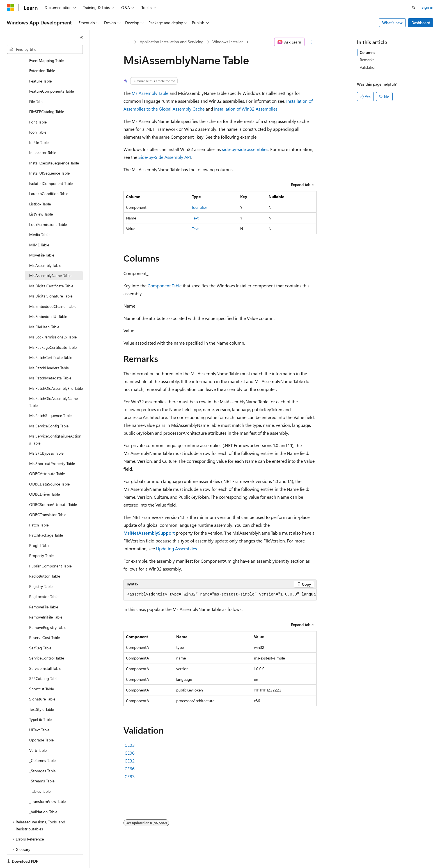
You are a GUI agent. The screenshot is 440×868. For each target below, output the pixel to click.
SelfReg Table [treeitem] (40, 628)
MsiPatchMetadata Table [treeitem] (50, 359)
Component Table (165, 286)
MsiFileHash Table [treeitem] (44, 307)
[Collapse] (81, 38)
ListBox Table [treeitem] (40, 185)
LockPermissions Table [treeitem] (48, 205)
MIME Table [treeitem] (39, 225)
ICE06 (129, 753)
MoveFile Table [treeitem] (42, 236)
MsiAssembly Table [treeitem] (45, 246)
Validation (368, 67)
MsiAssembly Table (150, 93)
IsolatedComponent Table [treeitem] (51, 164)
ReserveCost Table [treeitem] (44, 618)
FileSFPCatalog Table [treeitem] (47, 92)
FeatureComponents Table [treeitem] (51, 72)
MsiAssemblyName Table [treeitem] (50, 256)
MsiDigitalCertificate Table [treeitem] (51, 266)
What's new (392, 23)
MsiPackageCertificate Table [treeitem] (53, 328)
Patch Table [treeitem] (39, 506)
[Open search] (414, 8)
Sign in (427, 7)
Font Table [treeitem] (38, 103)
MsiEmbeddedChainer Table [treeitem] (53, 287)
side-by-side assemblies (245, 149)
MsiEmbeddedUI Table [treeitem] (48, 297)
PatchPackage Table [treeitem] (46, 516)
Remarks (367, 60)
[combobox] (45, 49)
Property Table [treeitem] (41, 536)
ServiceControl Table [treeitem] (47, 639)
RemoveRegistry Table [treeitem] (48, 608)
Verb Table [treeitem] (38, 731)
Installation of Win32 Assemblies (246, 109)
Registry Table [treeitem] (41, 567)
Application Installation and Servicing (172, 42)
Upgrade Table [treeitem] (41, 721)
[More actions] (312, 42)
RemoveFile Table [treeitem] (44, 588)
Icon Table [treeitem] (38, 113)
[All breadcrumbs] (128, 42)
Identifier (200, 207)
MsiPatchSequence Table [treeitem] (50, 396)
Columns (367, 52)
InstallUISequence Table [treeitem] (49, 154)
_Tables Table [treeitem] (40, 772)
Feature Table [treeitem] (40, 62)
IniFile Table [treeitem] (39, 123)
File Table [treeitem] (37, 82)
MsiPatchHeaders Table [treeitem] (49, 348)
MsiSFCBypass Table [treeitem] (46, 434)
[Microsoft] (10, 8)
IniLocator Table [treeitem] (43, 133)
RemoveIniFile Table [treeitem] (46, 598)
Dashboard (421, 23)
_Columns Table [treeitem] (42, 741)
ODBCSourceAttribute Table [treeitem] (53, 485)
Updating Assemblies (177, 548)
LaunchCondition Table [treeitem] (49, 174)
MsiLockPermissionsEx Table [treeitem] (53, 318)
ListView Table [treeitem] (41, 195)
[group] (220, 595)
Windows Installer (228, 42)
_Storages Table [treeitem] (42, 751)
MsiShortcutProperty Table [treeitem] (52, 444)
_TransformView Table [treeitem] (47, 782)
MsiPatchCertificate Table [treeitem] (51, 338)
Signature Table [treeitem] (42, 680)
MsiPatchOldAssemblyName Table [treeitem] (53, 383)
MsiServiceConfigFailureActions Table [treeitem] (55, 420)
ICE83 (129, 776)
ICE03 (129, 745)
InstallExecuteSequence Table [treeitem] (54, 144)
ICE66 (129, 769)
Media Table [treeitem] (39, 215)
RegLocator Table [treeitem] (44, 577)
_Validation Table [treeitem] (43, 792)
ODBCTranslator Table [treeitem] (48, 495)
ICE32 (129, 761)
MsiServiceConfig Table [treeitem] (49, 406)
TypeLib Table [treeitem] (40, 700)
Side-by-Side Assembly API (165, 157)
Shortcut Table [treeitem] (42, 669)
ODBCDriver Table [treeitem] (44, 475)
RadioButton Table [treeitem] (45, 557)
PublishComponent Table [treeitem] (50, 547)
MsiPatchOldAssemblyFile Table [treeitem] (56, 369)
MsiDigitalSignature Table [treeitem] (51, 277)
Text (195, 218)
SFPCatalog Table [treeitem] (44, 659)
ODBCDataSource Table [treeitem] (49, 465)
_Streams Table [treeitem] (42, 761)
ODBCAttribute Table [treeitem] (47, 454)
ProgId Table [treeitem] (40, 526)
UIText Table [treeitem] (39, 710)
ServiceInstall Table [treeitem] (45, 649)
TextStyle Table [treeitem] (42, 690)
